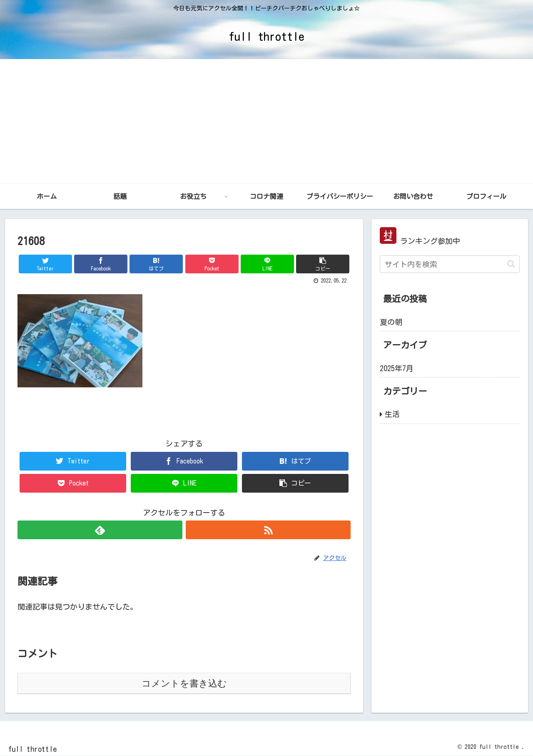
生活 (392, 414)
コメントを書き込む (184, 683)
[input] (450, 264)
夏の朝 (391, 322)
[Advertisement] (266, 121)
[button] (511, 264)
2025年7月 (397, 368)
